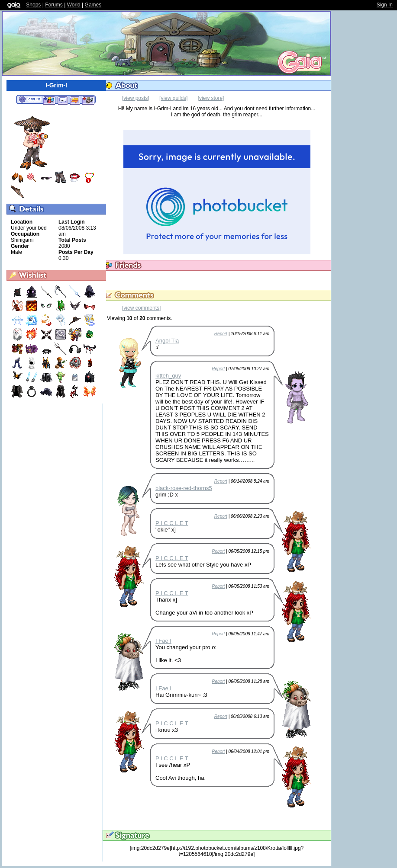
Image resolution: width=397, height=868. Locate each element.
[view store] (211, 98)
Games (93, 5)
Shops (33, 5)
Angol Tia (167, 341)
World (74, 5)
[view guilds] (173, 98)
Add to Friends (49, 100)
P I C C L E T (172, 523)
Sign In (385, 5)
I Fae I (163, 641)
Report (221, 334)
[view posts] (136, 98)
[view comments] (141, 308)
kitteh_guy (168, 376)
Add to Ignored (88, 100)
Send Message (63, 100)
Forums (54, 5)
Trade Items (75, 100)
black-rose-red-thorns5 (184, 488)
